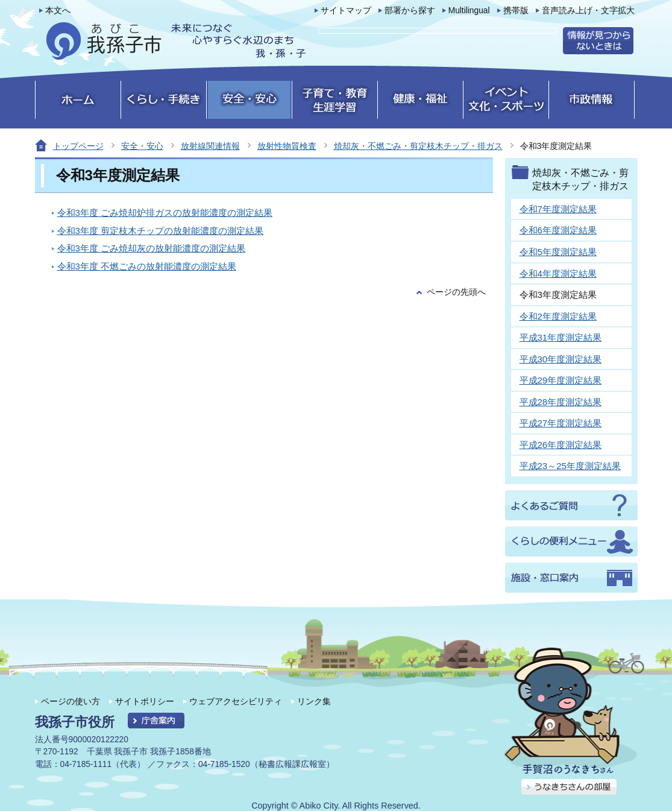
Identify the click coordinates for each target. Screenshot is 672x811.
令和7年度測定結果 (558, 209)
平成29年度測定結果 (561, 380)
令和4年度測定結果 (558, 273)
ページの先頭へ (456, 292)
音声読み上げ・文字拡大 (588, 11)
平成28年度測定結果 (561, 402)
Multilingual (469, 11)
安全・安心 (142, 146)
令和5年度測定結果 (558, 252)
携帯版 (516, 11)
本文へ (58, 11)
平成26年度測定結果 (561, 445)
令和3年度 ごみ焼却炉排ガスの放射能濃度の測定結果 (165, 213)
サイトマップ (346, 11)
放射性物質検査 (287, 146)
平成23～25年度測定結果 (570, 466)
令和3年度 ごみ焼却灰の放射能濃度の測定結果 (152, 248)
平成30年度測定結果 (561, 359)
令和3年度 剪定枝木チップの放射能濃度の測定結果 (161, 231)
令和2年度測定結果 (558, 316)
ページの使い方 (71, 701)
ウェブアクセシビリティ (236, 701)
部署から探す (410, 11)
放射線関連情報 (210, 146)
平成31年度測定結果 (561, 337)
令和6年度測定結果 (558, 230)
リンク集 (314, 701)
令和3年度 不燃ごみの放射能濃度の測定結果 (147, 266)
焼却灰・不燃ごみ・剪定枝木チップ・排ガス (418, 146)
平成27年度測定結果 (561, 423)
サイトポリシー (145, 701)
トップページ (78, 146)
